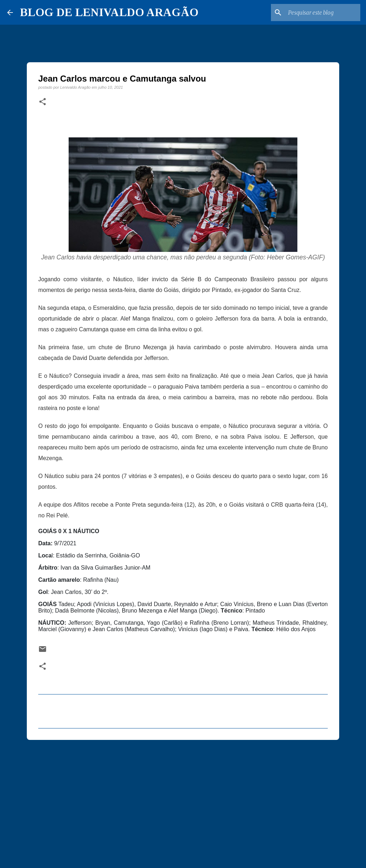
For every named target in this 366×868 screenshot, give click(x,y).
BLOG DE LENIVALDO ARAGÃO (109, 12)
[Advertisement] (183, 801)
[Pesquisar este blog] (323, 13)
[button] (43, 102)
